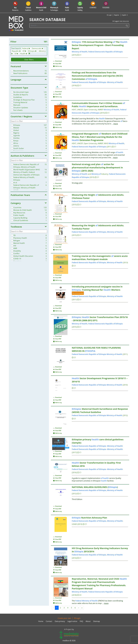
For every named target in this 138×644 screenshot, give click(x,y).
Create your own (64, 618)
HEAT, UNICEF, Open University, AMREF (87, 110)
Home (41, 621)
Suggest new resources (121, 21)
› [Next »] (79, 608)
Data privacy (60, 621)
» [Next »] (82, 608)
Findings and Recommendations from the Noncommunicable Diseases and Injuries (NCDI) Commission (97, 76)
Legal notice (72, 621)
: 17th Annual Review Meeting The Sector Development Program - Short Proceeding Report (100, 45)
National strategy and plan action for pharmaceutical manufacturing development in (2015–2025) (97, 167)
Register (117, 15)
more (116, 124)
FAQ (81, 621)
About (88, 621)
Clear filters (29, 60)
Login (109, 15)
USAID (74, 524)
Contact (49, 621)
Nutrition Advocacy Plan (89, 518)
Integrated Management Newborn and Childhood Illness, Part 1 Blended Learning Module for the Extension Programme (100, 137)
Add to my (58, 66)
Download (57, 61)
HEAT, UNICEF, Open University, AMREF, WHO (90, 143)
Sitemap (96, 621)
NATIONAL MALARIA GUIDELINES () (95, 487)
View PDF (57, 64)
